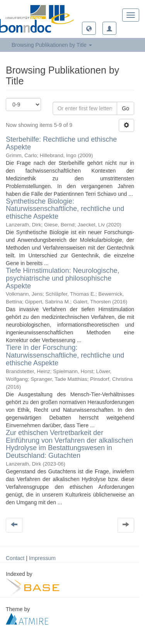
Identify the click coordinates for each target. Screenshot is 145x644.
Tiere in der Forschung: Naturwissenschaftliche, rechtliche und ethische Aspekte (65, 355)
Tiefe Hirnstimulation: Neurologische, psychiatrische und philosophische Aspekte (62, 278)
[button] (89, 28)
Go (125, 108)
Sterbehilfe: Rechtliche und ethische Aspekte (61, 143)
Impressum (42, 558)
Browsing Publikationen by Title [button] (52, 45)
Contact (15, 558)
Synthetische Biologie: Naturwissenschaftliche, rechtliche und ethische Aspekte (65, 209)
